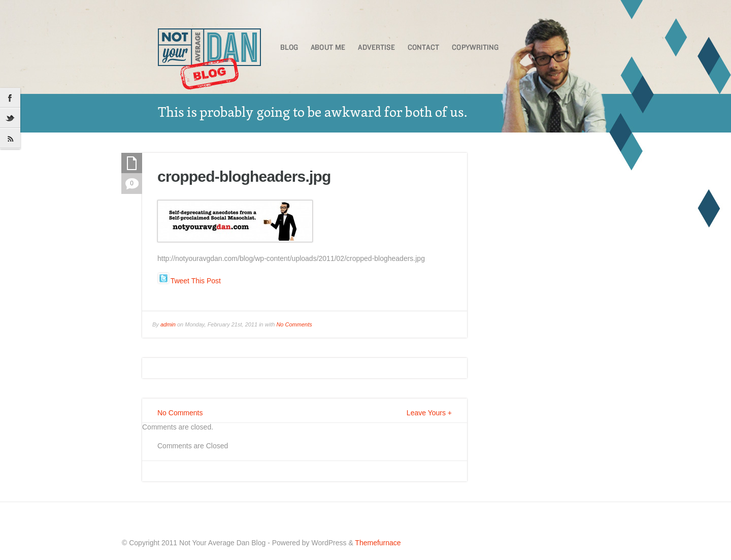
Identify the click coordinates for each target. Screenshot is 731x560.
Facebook (10, 98)
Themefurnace (378, 543)
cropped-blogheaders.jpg (244, 176)
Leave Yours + (429, 413)
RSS (10, 139)
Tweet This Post (196, 281)
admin (168, 324)
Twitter (10, 118)
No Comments (294, 324)
